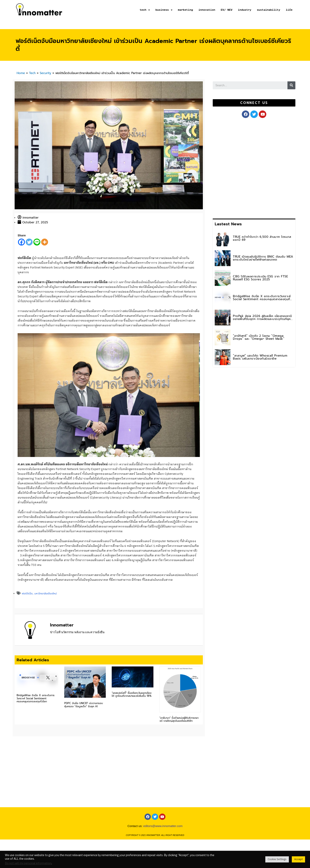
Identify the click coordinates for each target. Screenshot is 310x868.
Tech (32, 73)
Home (21, 73)
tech (145, 10)
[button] (254, 103)
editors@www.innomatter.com (163, 826)
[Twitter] (29, 242)
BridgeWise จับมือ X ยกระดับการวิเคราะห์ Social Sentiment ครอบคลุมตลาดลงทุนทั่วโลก (36, 698)
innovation (207, 10)
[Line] (37, 242)
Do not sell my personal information (28, 863)
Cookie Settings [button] (277, 859)
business (164, 10)
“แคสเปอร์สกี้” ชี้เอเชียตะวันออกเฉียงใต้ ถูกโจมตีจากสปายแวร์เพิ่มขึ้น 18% (132, 694)
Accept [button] (298, 859)
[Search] (291, 85)
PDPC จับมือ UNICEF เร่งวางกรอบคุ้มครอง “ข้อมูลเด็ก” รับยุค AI (84, 705)
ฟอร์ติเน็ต (27, 593)
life (289, 10)
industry (245, 10)
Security (45, 73)
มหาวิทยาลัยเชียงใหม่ (46, 593)
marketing (185, 10)
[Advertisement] (242, 168)
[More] (45, 242)
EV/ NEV (226, 10)
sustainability (268, 10)
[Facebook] (21, 242)
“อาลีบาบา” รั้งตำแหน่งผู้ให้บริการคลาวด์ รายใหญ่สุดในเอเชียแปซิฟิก (179, 719)
